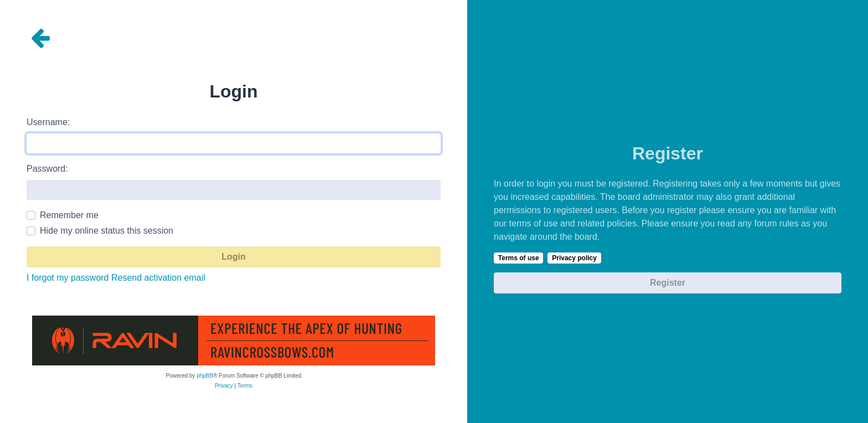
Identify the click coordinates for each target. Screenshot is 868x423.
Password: (47, 169)
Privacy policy (574, 258)
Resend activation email (158, 278)
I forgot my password (68, 278)
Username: (48, 122)
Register (668, 283)
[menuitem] (224, 386)
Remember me (69, 215)
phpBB (205, 376)
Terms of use (519, 258)
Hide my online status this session (107, 231)
